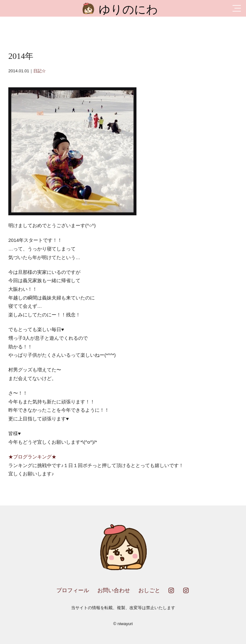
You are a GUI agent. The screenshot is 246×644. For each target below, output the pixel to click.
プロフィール (73, 590)
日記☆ (40, 71)
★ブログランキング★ (32, 457)
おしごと (149, 590)
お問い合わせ (114, 590)
